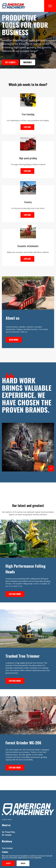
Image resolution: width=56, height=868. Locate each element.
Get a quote (10, 62)
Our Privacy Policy (8, 832)
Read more (14, 340)
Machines (28, 62)
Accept (8, 863)
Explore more (15, 594)
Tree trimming (7, 848)
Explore (27, 127)
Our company (7, 835)
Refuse (23, 863)
